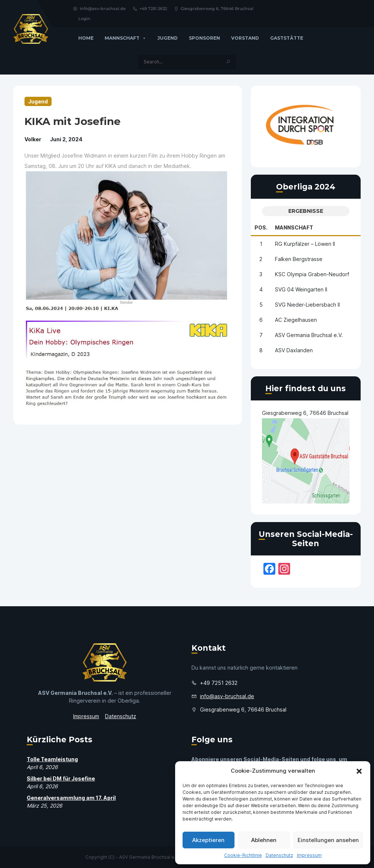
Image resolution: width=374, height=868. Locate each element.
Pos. (261, 227)
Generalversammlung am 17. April (71, 798)
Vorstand (245, 38)
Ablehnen (264, 840)
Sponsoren (204, 38)
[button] (359, 771)
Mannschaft (125, 38)
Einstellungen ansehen (328, 840)
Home (86, 38)
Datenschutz (279, 855)
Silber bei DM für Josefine (61, 778)
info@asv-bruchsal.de (99, 9)
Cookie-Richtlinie (243, 855)
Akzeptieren (208, 840)
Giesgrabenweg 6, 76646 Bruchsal (214, 9)
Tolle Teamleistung (52, 759)
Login (84, 19)
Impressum (309, 855)
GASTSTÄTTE (287, 38)
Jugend (168, 38)
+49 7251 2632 (150, 9)
